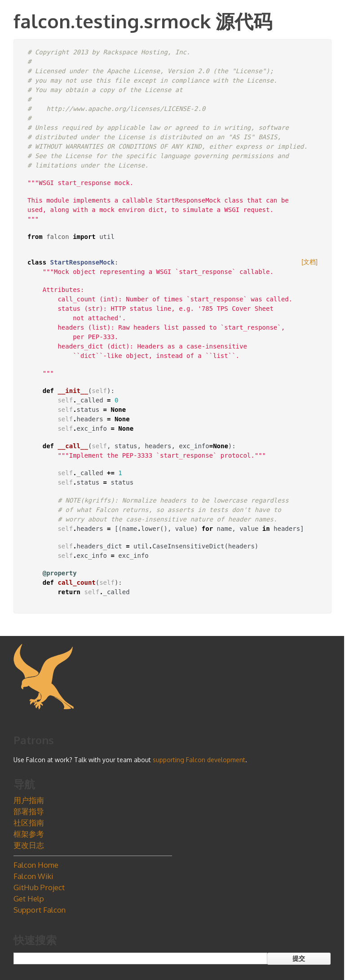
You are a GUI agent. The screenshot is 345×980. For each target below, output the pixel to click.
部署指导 (29, 811)
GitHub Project (39, 887)
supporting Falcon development (199, 760)
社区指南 (29, 823)
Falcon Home (36, 865)
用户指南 (29, 800)
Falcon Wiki (33, 876)
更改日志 (29, 845)
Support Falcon (40, 910)
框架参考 (29, 834)
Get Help (29, 898)
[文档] (310, 262)
